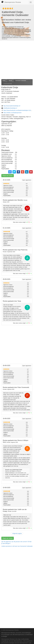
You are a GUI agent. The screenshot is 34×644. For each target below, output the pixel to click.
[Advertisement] (17, 60)
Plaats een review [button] (8, 176)
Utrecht (10, 81)
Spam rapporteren (27, 180)
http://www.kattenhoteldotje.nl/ (12, 106)
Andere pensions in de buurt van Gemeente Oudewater (17, 546)
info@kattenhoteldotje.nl (10, 108)
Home (4, 81)
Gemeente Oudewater (21, 81)
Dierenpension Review (11, 2)
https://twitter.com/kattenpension (12, 113)
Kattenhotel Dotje (8, 84)
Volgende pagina (17, 533)
